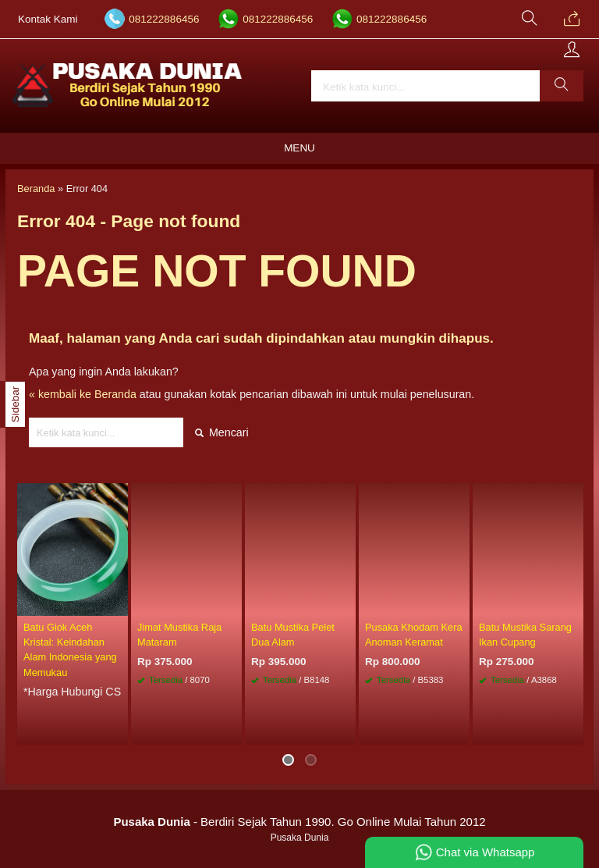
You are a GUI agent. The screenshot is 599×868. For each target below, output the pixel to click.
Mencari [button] (222, 432)
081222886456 (164, 19)
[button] (562, 86)
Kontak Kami (48, 19)
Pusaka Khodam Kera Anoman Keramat (414, 635)
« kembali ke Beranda (83, 394)
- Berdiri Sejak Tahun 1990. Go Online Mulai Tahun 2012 (299, 822)
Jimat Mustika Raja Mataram (179, 635)
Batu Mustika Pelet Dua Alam (293, 635)
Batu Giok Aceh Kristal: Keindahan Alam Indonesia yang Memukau (70, 650)
